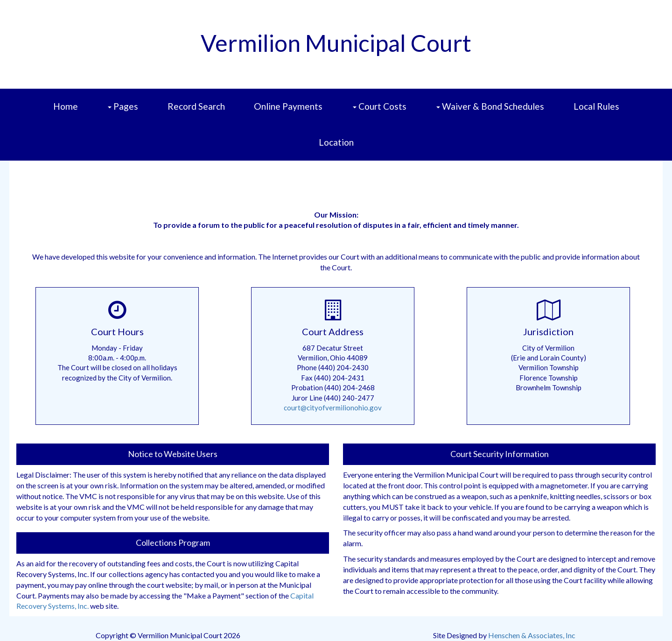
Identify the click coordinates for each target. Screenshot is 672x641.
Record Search (196, 106)
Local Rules (596, 106)
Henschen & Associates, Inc (532, 635)
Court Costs (381, 113)
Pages (124, 113)
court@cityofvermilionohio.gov (333, 408)
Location (336, 142)
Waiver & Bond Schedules (491, 113)
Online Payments (288, 106)
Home (66, 106)
